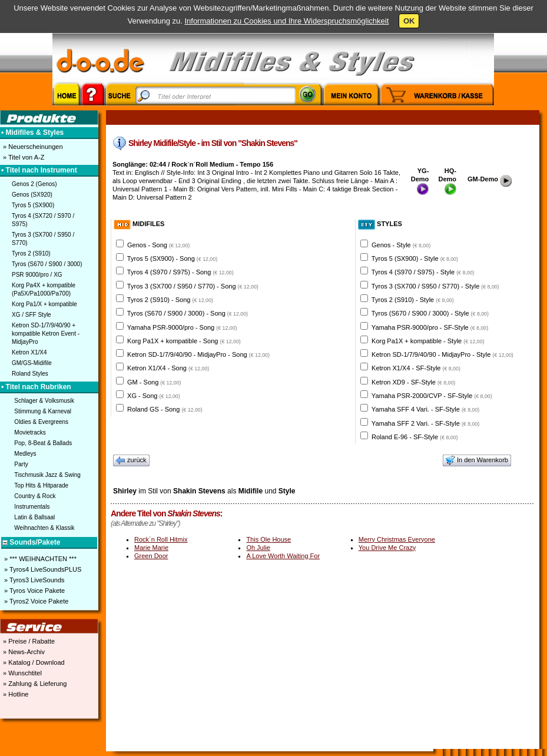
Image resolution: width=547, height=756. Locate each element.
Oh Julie (258, 548)
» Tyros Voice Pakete (34, 591)
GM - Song (154, 382)
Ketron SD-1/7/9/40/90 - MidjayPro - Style (442, 354)
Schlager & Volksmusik (44, 401)
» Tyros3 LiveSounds (34, 580)
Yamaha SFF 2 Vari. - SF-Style (425, 423)
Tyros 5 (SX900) (33, 205)
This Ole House (268, 539)
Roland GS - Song (165, 409)
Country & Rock (35, 496)
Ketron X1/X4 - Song (168, 368)
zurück (131, 460)
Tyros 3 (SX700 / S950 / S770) (43, 239)
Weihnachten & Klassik (44, 528)
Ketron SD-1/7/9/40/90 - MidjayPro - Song (198, 354)
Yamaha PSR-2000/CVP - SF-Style (432, 396)
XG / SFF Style (32, 315)
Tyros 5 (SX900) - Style (415, 258)
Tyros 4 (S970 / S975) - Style (423, 272)
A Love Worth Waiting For (283, 556)
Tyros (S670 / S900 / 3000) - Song (188, 313)
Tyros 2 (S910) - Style (413, 300)
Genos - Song (158, 245)
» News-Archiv (23, 652)
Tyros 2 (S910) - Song (170, 300)
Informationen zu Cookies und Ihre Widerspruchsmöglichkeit (286, 21)
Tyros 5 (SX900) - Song (172, 258)
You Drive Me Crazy (387, 548)
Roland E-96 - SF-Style (415, 437)
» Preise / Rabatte (28, 641)
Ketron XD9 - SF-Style (413, 382)
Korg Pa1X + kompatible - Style (428, 341)
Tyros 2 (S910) (31, 253)
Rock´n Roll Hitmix (161, 539)
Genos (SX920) (32, 195)
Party (21, 464)
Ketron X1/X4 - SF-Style (416, 368)
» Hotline (15, 694)
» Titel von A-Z (23, 157)
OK (409, 21)
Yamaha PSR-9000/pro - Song (182, 327)
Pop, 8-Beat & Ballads (43, 443)
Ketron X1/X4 (29, 352)
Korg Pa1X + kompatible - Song (184, 341)
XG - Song (154, 396)
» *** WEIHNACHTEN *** (39, 559)
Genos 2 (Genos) (34, 184)
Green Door (151, 556)
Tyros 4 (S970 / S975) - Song (180, 272)
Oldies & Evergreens (41, 422)
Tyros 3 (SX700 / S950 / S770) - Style (435, 286)
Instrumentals (32, 507)
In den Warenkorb (477, 460)
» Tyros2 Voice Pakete (35, 601)
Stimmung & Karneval (43, 411)
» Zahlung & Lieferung (34, 684)
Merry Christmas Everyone (397, 539)
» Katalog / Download (33, 662)
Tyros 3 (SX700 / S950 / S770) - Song (193, 286)
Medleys (25, 454)
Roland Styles (30, 374)
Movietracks (30, 432)
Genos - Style (401, 245)
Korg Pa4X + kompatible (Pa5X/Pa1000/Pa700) (44, 289)
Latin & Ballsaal (34, 517)
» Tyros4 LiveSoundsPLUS (42, 569)
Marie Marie (151, 548)
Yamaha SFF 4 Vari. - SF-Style (425, 409)
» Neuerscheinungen (32, 147)
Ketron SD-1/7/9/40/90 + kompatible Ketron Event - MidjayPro (46, 334)
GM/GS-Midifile (32, 363)
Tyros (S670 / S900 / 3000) (47, 264)
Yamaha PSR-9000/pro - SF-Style (430, 327)
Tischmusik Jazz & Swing (47, 475)
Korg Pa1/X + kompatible (44, 304)
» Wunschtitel (21, 673)
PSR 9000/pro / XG (37, 275)
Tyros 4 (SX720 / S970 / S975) (43, 220)
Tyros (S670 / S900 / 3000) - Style (430, 313)
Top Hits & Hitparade (41, 485)
